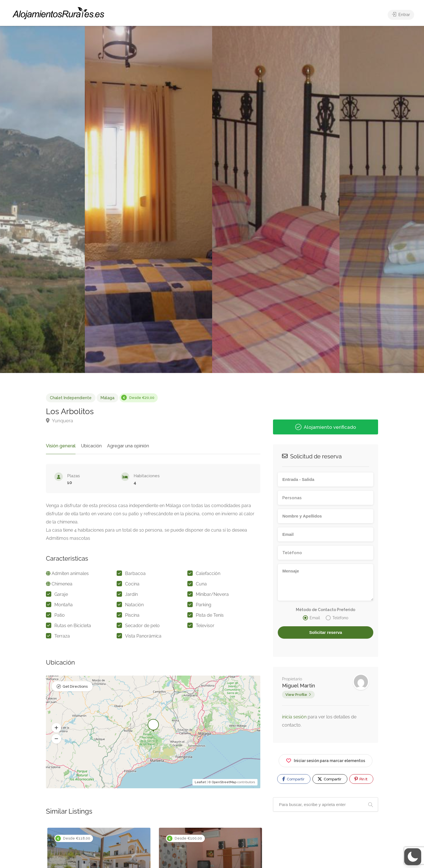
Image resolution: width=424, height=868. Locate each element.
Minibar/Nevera (212, 594)
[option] (276, 199)
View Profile (296, 695)
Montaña (64, 605)
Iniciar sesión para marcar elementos (326, 760)
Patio (60, 615)
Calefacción (208, 573)
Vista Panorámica (143, 636)
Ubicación (91, 446)
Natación (134, 605)
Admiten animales (70, 573)
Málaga (107, 398)
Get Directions (75, 686)
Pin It (361, 779)
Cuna (201, 584)
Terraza (62, 636)
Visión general (61, 446)
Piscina (132, 615)
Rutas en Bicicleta (73, 626)
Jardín (131, 594)
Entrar (401, 15)
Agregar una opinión (128, 446)
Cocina (132, 584)
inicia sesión (295, 717)
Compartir (293, 779)
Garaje (61, 594)
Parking (204, 605)
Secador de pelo (142, 626)
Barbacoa (135, 573)
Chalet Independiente (71, 398)
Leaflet (200, 782)
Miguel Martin (298, 686)
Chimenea (62, 584)
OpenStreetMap (224, 782)
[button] (56, 728)
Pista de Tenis (210, 615)
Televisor (205, 626)
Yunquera (59, 421)
